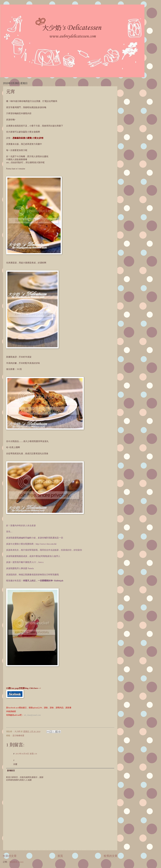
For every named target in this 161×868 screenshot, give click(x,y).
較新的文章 (10, 856)
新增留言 (11, 771)
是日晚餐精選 (18, 736)
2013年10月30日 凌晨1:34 (26, 754)
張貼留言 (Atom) (16, 862)
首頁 (60, 856)
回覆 (15, 764)
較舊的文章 (111, 856)
